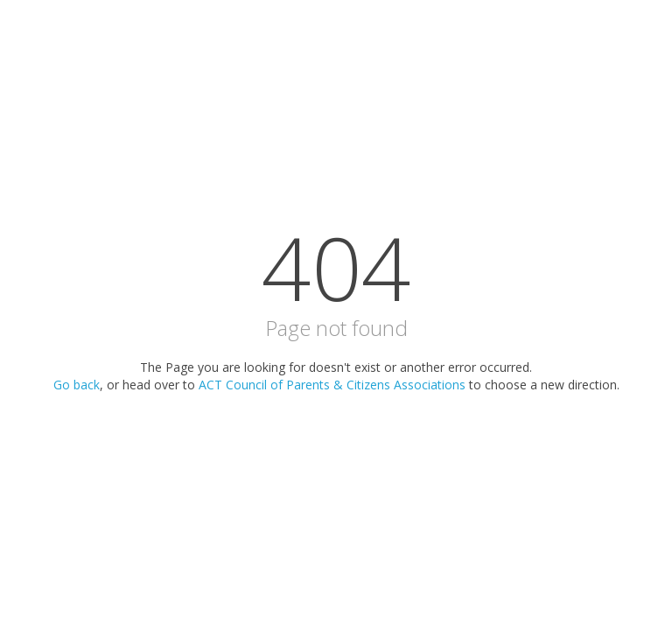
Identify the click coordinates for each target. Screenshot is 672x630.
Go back (77, 385)
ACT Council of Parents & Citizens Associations (332, 385)
